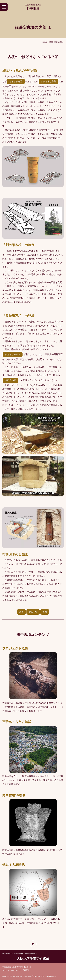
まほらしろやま (13, 354)
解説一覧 (33, 612)
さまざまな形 (16, 81)
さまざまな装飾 (49, 81)
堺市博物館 (10, 380)
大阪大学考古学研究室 (33, 958)
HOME (45, 42)
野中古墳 (33, 9)
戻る (21, 612)
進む (45, 612)
